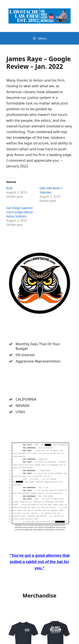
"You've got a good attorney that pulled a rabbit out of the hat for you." (39, 562)
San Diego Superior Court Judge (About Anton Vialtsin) (20, 212)
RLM (9, 188)
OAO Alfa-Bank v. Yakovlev (51, 190)
